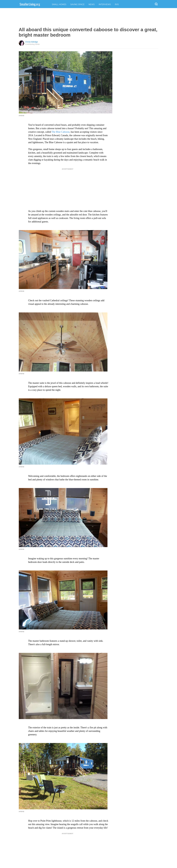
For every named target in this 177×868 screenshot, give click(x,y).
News (92, 4)
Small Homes (59, 4)
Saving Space (77, 4)
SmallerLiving (30, 4)
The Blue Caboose (61, 132)
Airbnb (22, 291)
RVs (117, 4)
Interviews (105, 4)
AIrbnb (22, 811)
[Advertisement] (89, 17)
